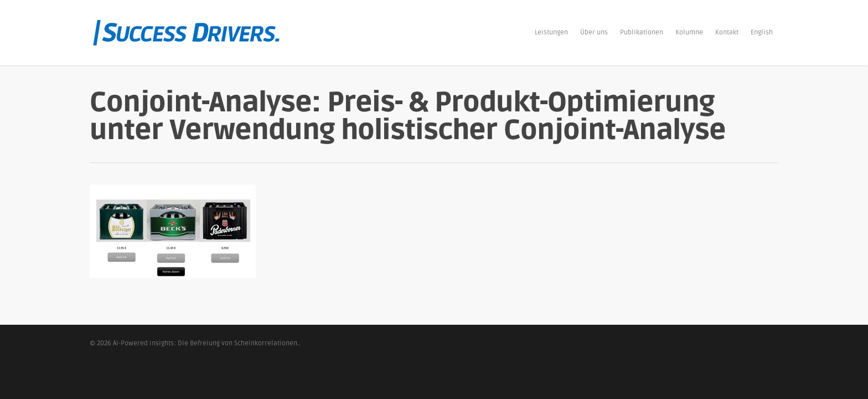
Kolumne (689, 32)
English (762, 32)
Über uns (594, 32)
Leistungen (551, 32)
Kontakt (727, 32)
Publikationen (642, 32)
